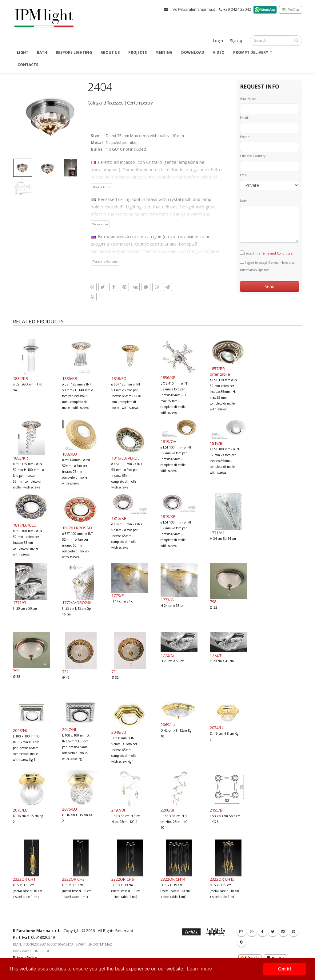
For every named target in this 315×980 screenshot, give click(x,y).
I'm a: (244, 175)
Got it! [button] (285, 969)
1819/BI (217, 443)
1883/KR (20, 458)
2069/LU (168, 725)
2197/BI (118, 810)
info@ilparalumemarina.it (193, 9)
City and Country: (253, 156)
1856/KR (168, 377)
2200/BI (167, 810)
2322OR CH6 (123, 879)
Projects (138, 52)
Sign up (237, 41)
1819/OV (168, 441)
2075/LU (20, 810)
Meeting (164, 52)
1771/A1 (217, 533)
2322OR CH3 (73, 879)
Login (218, 41)
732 (65, 672)
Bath (42, 52)
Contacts (28, 65)
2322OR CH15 (222, 879)
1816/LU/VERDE (126, 458)
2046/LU (119, 732)
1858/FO (119, 378)
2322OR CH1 (24, 879)
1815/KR (119, 518)
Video (219, 52)
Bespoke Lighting (74, 52)
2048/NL (20, 730)
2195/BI (217, 810)
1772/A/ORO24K (77, 603)
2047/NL (70, 729)
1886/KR (70, 378)
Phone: (245, 137)
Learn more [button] (199, 969)
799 (16, 671)
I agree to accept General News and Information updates (267, 266)
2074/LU (217, 728)
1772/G (167, 655)
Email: (244, 118)
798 (213, 602)
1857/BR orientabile (220, 371)
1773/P (118, 595)
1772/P (216, 655)
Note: (244, 201)
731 (115, 672)
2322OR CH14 (173, 879)
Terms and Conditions (277, 253)
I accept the (266, 253)
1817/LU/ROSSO (77, 528)
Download (193, 52)
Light (23, 52)
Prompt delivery (251, 52)
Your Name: (248, 99)
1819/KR (168, 516)
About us (110, 52)
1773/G (167, 600)
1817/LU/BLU (25, 525)
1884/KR (20, 378)
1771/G (20, 603)
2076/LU (70, 809)
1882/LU (70, 454)
